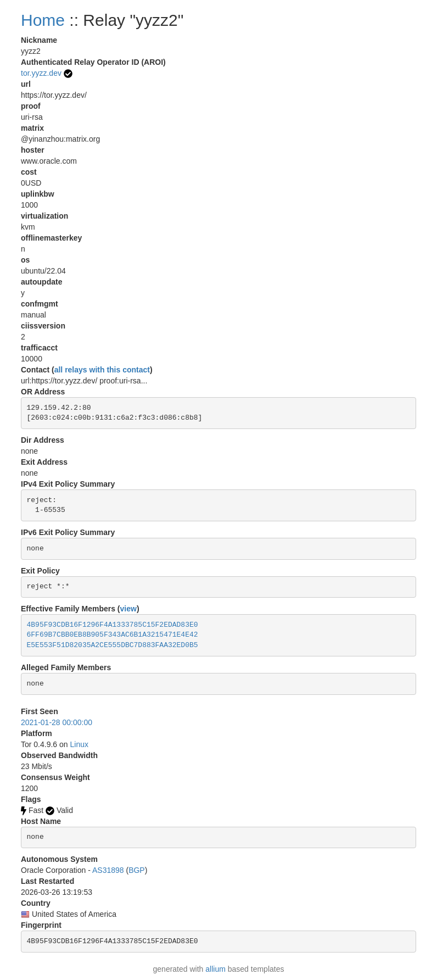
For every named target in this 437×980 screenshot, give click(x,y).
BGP (137, 870)
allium (215, 969)
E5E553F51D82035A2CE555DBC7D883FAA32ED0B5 (113, 645)
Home (43, 20)
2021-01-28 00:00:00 (57, 722)
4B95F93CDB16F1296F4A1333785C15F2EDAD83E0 (113, 625)
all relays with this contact (102, 370)
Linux (79, 744)
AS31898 (108, 870)
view (128, 609)
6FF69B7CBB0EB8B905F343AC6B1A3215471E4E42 (113, 635)
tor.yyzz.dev (41, 73)
